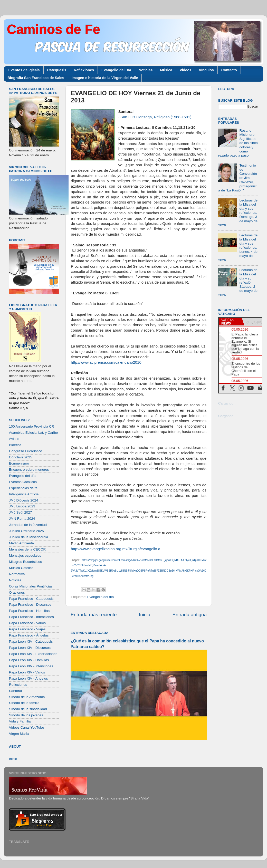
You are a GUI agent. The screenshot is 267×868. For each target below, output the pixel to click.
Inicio (145, 615)
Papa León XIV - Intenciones (31, 666)
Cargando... (227, 403)
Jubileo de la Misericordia (28, 537)
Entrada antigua (190, 615)
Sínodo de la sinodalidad (28, 709)
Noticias (146, 70)
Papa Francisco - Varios (27, 623)
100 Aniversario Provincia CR (32, 426)
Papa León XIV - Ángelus (28, 678)
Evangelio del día (101, 597)
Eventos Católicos (23, 482)
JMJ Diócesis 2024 (23, 500)
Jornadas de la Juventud (28, 525)
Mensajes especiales (25, 556)
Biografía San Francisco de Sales (36, 78)
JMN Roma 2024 (22, 519)
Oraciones (17, 592)
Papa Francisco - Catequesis (31, 599)
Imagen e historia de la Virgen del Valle (105, 78)
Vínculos (206, 70)
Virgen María (19, 734)
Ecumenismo (19, 463)
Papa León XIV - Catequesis (31, 642)
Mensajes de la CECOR (27, 549)
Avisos (14, 439)
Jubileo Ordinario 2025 (26, 531)
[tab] (230, 322)
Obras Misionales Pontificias (31, 586)
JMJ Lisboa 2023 (22, 506)
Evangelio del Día (116, 70)
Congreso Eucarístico (26, 451)
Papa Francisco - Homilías (29, 611)
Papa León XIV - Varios (27, 672)
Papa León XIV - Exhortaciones (33, 654)
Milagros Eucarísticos (25, 562)
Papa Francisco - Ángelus (29, 635)
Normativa (17, 574)
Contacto (229, 70)
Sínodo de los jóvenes (26, 715)
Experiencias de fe (23, 488)
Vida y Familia (20, 721)
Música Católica (21, 568)
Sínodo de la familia (24, 703)
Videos (186, 70)
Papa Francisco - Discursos (30, 605)
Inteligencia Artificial (24, 494)
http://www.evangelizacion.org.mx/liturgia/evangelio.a (116, 549)
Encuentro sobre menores (29, 470)
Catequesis (57, 70)
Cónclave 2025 (21, 457)
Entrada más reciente (94, 615)
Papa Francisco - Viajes (27, 629)
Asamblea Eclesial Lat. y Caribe (34, 433)
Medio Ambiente (21, 543)
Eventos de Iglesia (24, 70)
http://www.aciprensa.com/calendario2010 (106, 362)
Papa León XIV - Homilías (29, 660)
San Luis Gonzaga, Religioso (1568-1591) (156, 117)
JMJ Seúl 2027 (20, 512)
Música (166, 70)
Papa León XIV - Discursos (30, 648)
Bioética (15, 445)
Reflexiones (84, 70)
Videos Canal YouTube (27, 727)
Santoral (15, 691)
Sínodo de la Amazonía (27, 697)
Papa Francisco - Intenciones (31, 617)
